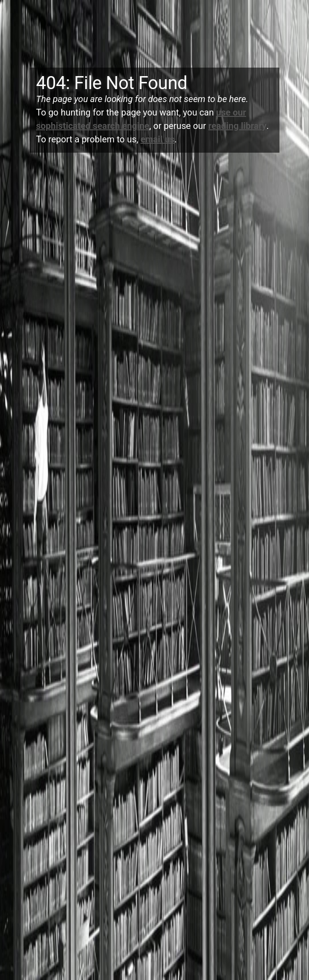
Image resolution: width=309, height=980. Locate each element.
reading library (237, 126)
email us (158, 139)
